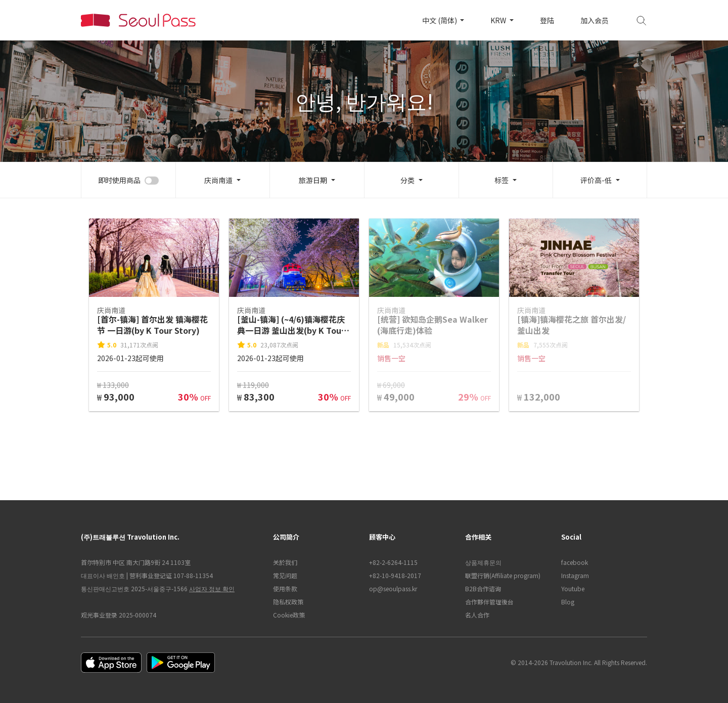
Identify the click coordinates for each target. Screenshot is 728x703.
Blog (568, 602)
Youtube (573, 588)
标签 (502, 180)
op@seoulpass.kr (393, 588)
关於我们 (285, 562)
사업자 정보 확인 (212, 588)
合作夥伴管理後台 (489, 602)
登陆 (547, 20)
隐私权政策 (288, 602)
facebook (575, 562)
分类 (407, 180)
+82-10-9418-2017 (395, 575)
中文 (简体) (440, 20)
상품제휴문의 (483, 562)
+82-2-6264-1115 (393, 562)
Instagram (575, 575)
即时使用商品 (119, 180)
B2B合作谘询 (483, 588)
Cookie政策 (289, 615)
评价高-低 (596, 180)
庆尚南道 (218, 180)
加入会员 (595, 20)
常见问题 (285, 575)
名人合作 (477, 615)
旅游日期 (313, 180)
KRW (499, 20)
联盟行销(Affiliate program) (503, 575)
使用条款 (285, 588)
